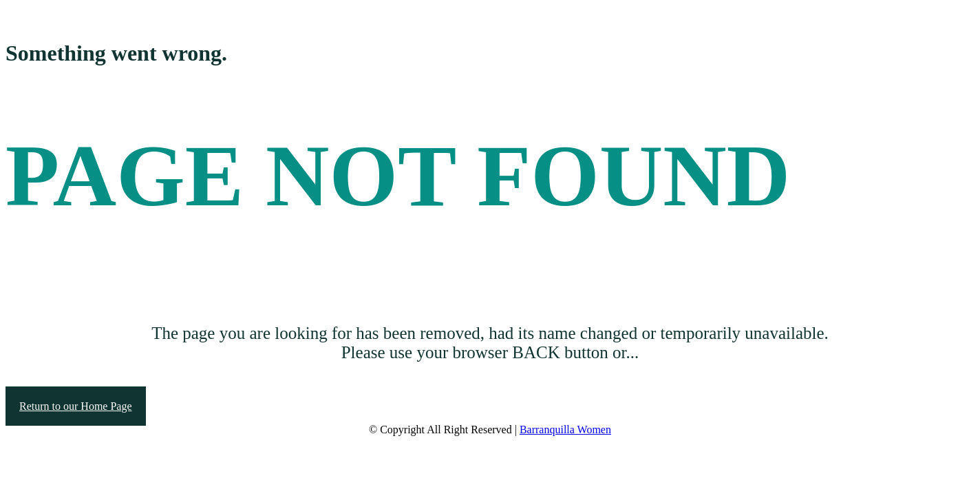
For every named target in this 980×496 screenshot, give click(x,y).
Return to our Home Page (76, 406)
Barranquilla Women (565, 430)
